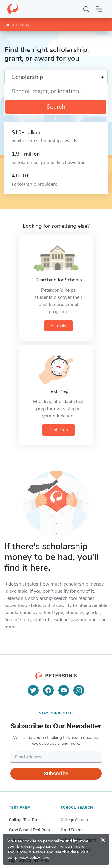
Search (56, 107)
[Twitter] (33, 690)
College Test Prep (25, 820)
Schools (58, 326)
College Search (74, 820)
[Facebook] (48, 690)
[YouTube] (64, 690)
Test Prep (59, 430)
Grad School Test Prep (29, 830)
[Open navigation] (99, 9)
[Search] (87, 9)
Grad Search (72, 830)
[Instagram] (79, 690)
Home (8, 25)
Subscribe (56, 773)
